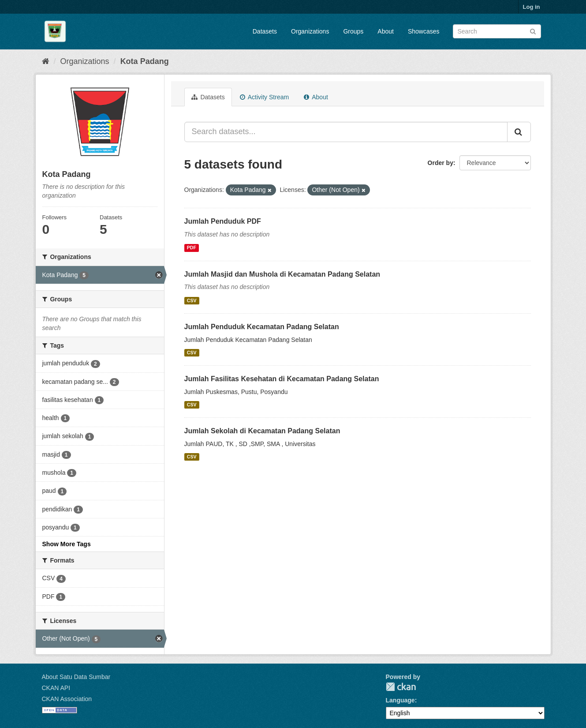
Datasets (265, 31)
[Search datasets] (497, 31)
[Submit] (533, 31)
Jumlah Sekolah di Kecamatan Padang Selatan (262, 431)
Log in (532, 7)
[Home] (46, 61)
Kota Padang (145, 61)
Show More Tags (67, 544)
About (386, 31)
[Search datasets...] (346, 132)
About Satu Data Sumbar (76, 677)
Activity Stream (264, 97)
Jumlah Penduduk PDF (223, 221)
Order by (440, 163)
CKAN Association (67, 699)
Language (400, 700)
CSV (192, 300)
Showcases (424, 31)
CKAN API (56, 688)
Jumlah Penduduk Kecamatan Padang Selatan (262, 327)
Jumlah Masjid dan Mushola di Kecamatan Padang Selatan (282, 274)
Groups (353, 31)
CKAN (401, 687)
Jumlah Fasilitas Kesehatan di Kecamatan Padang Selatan (282, 379)
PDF (192, 248)
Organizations (310, 31)
